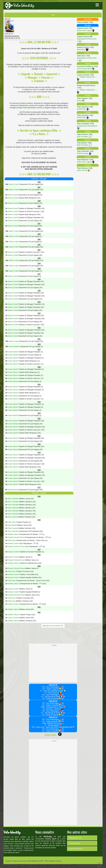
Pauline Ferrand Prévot (86, 86)
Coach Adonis (13, 352)
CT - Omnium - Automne (53, 709)
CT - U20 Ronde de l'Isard (52, 697)
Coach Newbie (14, 347)
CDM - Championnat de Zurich (53, 707)
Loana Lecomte (83, 75)
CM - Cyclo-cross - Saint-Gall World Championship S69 (53, 727)
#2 (62, 695)
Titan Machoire (83, 160)
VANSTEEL (83, 109)
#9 (62, 689)
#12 (62, 715)
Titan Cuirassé (83, 115)
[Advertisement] (53, 635)
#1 (62, 687)
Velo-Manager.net (74, 843)
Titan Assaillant (83, 124)
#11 (62, 705)
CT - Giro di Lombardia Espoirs (53, 691)
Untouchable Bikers (86, 69)
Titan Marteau (82, 168)
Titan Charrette (83, 151)
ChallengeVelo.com (75, 838)
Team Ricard (84, 170)
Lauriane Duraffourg (85, 66)
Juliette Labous (83, 37)
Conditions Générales (55, 861)
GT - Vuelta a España (52, 689)
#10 (62, 699)
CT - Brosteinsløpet (53, 725)
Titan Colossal (83, 107)
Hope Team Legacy (86, 30)
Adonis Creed (82, 28)
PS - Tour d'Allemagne (52, 687)
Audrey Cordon (83, 47)
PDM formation (84, 153)
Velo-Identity (24, 5)
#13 (62, 721)
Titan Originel (82, 98)
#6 (62, 729)
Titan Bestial (82, 143)
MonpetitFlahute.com (75, 849)
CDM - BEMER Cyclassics (53, 723)
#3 (62, 703)
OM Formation (84, 137)
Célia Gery (81, 56)
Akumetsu (83, 50)
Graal (81, 101)
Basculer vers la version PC (53, 626)
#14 (62, 731)
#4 (64, 697)
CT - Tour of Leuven (53, 693)
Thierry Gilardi (83, 22)
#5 (64, 713)
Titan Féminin (82, 134)
